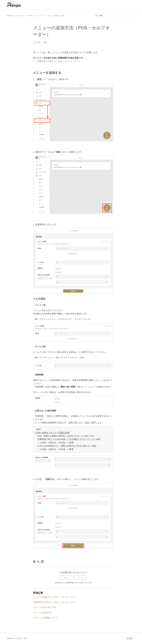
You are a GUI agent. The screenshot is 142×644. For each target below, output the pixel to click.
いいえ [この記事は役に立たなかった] (80, 578)
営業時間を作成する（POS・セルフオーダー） (59, 61)
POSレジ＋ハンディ (36, 16)
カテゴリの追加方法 (42, 613)
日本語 (131, 638)
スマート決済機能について (45, 618)
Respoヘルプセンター (16, 16)
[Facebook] (34, 562)
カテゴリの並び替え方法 (44, 607)
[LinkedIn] (42, 562)
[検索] (114, 15)
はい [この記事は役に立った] (66, 578)
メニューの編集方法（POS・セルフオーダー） (55, 597)
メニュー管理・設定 (56, 16)
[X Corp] (38, 562)
